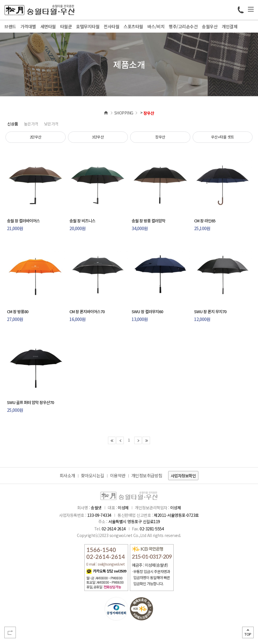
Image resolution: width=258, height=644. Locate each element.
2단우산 (36, 137)
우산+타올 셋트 (223, 137)
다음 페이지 (138, 440)
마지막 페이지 (146, 440)
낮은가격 (51, 124)
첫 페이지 (112, 440)
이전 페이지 (120, 440)
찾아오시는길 (93, 475)
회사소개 (67, 475)
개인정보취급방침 (147, 475)
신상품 (13, 124)
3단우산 (98, 137)
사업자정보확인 (183, 476)
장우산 (160, 137)
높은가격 (31, 124)
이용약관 (118, 475)
